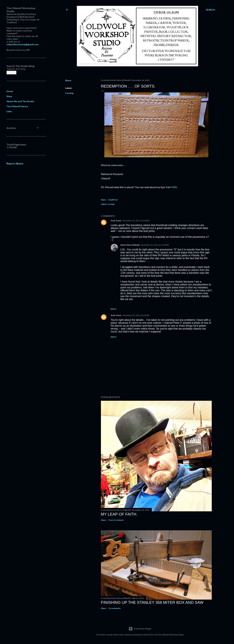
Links (9, 111)
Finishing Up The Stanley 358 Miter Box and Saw (152, 602)
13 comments (114, 608)
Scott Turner (116, 221)
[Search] (210, 10)
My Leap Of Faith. (119, 514)
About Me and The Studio (20, 101)
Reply (114, 309)
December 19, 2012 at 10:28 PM (155, 245)
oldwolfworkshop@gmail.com (23, 44)
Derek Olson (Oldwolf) (130, 245)
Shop (9, 96)
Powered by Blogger (140, 629)
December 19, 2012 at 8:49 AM (136, 221)
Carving (69, 93)
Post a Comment (116, 520)
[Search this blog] (19, 69)
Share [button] (68, 80)
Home (10, 91)
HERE (174, 187)
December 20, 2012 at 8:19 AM (136, 315)
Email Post (113, 200)
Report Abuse (15, 163)
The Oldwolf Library (17, 106)
